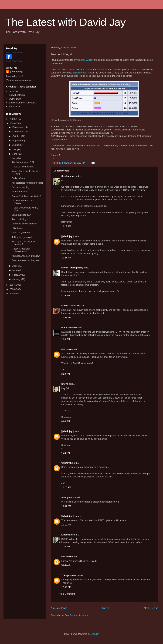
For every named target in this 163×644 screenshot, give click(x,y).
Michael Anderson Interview (26, 256)
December (18, 127)
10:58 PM (66, 317)
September (18, 141)
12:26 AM (66, 487)
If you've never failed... (23, 167)
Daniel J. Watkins (71, 306)
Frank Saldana (69, 327)
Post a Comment (66, 594)
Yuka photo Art (69, 575)
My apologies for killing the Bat (27, 183)
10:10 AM (66, 525)
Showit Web (79, 73)
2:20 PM (66, 339)
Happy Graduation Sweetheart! (21, 250)
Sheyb (65, 384)
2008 (13, 123)
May (15, 158)
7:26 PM (66, 547)
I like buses (17, 228)
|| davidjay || (68, 236)
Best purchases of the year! (26, 260)
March (16, 270)
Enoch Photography (72, 268)
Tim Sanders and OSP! (23, 162)
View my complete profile (19, 80)
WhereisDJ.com (85, 60)
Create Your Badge (14, 61)
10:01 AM (66, 506)
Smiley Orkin (18, 178)
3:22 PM (66, 374)
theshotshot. (68, 176)
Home (105, 608)
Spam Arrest (15, 107)
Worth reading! (19, 192)
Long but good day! (21, 215)
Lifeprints (67, 535)
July (15, 149)
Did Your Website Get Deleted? (23, 202)
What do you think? (21, 233)
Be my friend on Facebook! (23, 103)
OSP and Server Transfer (25, 224)
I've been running (20, 187)
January (17, 279)
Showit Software (17, 95)
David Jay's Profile (14, 52)
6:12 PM (66, 453)
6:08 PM (66, 421)
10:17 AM (66, 226)
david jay (13, 91)
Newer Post (59, 608)
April (15, 266)
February (17, 275)
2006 (13, 289)
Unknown (67, 349)
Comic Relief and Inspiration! (26, 196)
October (17, 136)
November (18, 132)
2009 (13, 119)
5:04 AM (66, 565)
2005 (13, 294)
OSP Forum (15, 99)
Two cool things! (20, 219)
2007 (13, 285)
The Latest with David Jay (65, 22)
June (15, 154)
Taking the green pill (22, 237)
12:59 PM (66, 587)
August (16, 145)
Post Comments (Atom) (77, 615)
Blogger (95, 634)
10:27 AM (66, 258)
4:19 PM (66, 296)
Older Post (150, 608)
